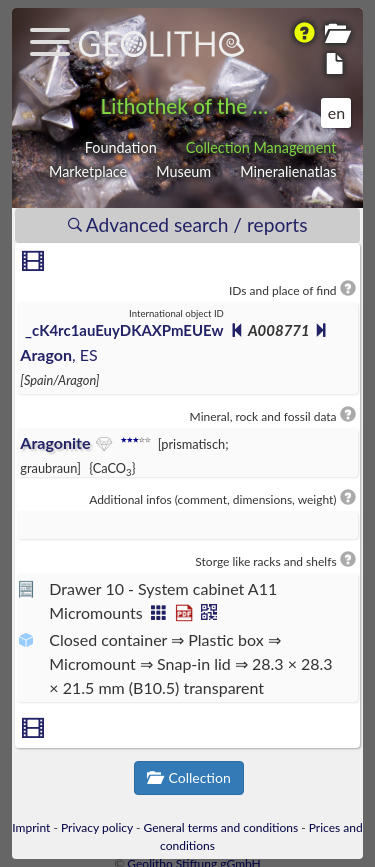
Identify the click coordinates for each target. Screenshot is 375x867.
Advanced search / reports (188, 224)
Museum (183, 171)
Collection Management (261, 147)
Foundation (121, 147)
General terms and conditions (221, 827)
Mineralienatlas (288, 171)
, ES (58, 354)
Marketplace (88, 171)
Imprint (31, 827)
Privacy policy (97, 827)
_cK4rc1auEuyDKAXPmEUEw (124, 330)
